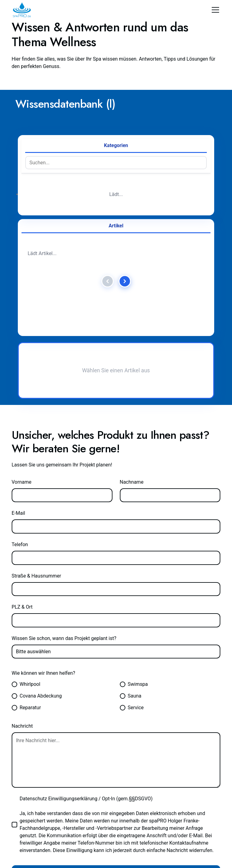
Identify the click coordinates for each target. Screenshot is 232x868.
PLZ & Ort (23, 338)
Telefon (20, 276)
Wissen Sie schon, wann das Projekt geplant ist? (68, 370)
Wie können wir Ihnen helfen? (46, 405)
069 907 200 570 (139, 696)
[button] (214, 10)
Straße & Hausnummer (39, 307)
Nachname (133, 214)
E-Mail (19, 245)
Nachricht (23, 458)
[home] (22, 10)
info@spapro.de (31, 696)
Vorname (22, 214)
